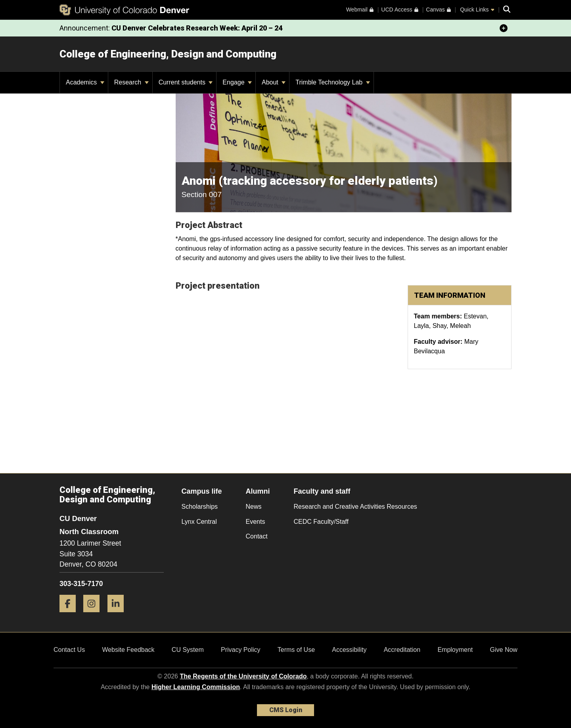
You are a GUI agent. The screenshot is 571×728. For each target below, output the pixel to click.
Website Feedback (128, 650)
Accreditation (402, 650)
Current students (186, 82)
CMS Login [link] (286, 710)
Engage (237, 82)
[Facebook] (71, 615)
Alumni (258, 491)
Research (131, 82)
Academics (85, 82)
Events (256, 522)
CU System (188, 650)
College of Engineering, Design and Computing (168, 54)
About (274, 82)
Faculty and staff (322, 491)
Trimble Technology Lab (332, 82)
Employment (455, 650)
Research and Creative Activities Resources (355, 507)
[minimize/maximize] (504, 28)
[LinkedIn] (119, 615)
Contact (257, 536)
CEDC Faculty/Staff (321, 522)
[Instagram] (94, 615)
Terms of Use (296, 650)
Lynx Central (199, 522)
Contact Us (69, 650)
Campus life (202, 491)
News (254, 507)
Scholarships (200, 507)
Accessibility (349, 650)
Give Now (504, 650)
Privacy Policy (241, 650)
